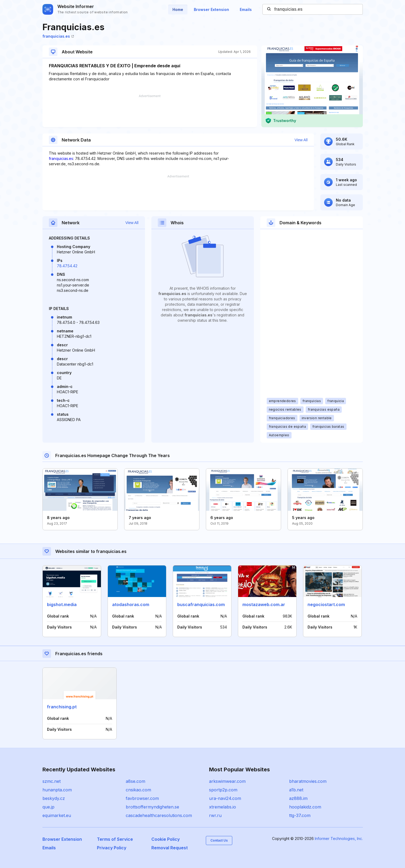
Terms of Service (115, 839)
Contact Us (219, 840)
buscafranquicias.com (201, 604)
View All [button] (301, 140)
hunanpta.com (57, 790)
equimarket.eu (57, 815)
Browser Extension (211, 9)
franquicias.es (58, 36)
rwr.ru (215, 815)
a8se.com (135, 781)
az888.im (298, 798)
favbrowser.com (142, 798)
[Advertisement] (150, 111)
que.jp (48, 807)
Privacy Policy (112, 848)
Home (178, 9)
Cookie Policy (166, 839)
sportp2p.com (223, 790)
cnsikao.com (138, 790)
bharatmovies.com (308, 781)
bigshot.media (62, 604)
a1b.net (296, 790)
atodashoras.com (131, 604)
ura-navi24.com (225, 798)
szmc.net (52, 781)
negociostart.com (326, 604)
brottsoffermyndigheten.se (152, 807)
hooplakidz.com (305, 807)
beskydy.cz (54, 798)
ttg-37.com (300, 815)
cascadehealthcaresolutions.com (159, 815)
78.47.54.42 (67, 266)
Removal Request (170, 848)
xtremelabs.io (223, 807)
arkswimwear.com (227, 781)
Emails (246, 9)
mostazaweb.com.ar (264, 604)
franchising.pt (62, 707)
